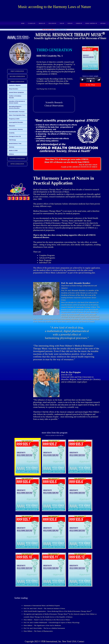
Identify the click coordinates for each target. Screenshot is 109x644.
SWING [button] (70, 23)
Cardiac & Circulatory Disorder (15, 97)
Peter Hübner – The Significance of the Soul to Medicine (42, 625)
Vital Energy (12, 140)
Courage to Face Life (15, 136)
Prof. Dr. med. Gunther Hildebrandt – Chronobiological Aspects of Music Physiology (52, 623)
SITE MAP (103, 23)
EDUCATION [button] (52, 23)
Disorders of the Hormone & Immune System (17, 102)
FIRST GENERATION (17, 71)
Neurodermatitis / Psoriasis (17, 112)
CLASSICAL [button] (32, 23)
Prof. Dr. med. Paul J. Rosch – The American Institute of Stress (44, 608)
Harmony (12, 147)
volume (99, 80)
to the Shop (90, 85)
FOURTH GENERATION (17, 159)
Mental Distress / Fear (15, 143)
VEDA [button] (62, 23)
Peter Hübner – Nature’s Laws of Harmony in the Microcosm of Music (47, 620)
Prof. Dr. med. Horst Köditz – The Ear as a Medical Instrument (44, 628)
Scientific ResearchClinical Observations (54, 104)
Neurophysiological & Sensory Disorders (15, 107)
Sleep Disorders (14, 89)
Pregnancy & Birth (14, 119)
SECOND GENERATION (17, 76)
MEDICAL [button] (42, 23)
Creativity (12, 133)
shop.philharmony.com (61, 30)
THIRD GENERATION (17, 82)
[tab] (17, 71)
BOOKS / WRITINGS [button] (91, 23)
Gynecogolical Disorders (16, 122)
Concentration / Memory (16, 129)
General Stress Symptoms (16, 92)
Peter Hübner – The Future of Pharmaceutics (38, 631)
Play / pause (82, 80)
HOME (23, 23)
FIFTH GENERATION (17, 164)
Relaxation (12, 126)
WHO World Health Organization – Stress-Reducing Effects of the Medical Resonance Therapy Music (58, 611)
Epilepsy (11, 154)
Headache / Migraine (15, 85)
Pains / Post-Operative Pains (17, 115)
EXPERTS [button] (79, 23)
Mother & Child (13, 150)
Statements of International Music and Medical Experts (42, 606)
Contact (81, 641)
